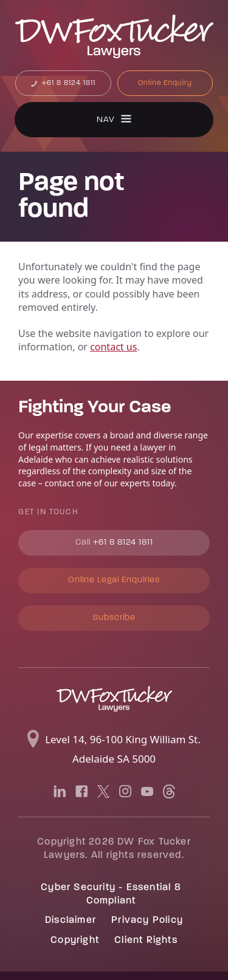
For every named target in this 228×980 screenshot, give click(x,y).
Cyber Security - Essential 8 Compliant (111, 894)
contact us (113, 347)
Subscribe (114, 618)
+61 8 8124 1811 (67, 83)
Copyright (75, 941)
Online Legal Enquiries (114, 580)
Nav (106, 120)
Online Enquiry (165, 83)
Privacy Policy (147, 920)
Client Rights (146, 941)
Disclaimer (71, 920)
